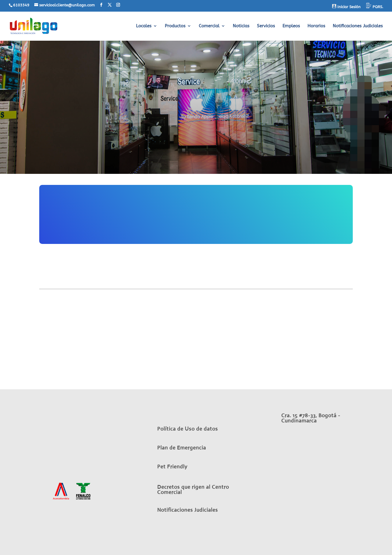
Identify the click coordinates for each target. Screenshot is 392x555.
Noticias (241, 26)
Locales (144, 26)
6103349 (21, 5)
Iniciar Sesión (346, 7)
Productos (175, 26)
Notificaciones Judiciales (358, 26)
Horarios (316, 26)
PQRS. (375, 6)
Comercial (209, 26)
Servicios (266, 26)
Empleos (291, 26)
